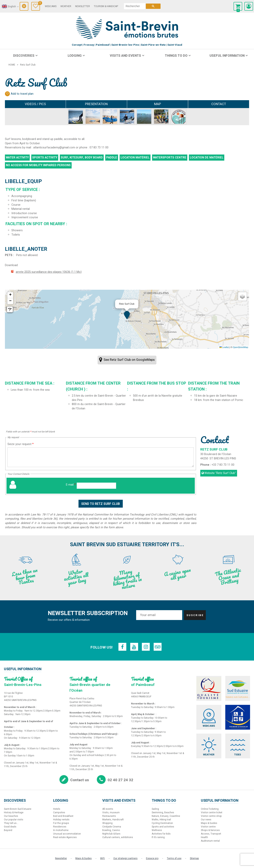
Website (220, 473)
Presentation (96, 104)
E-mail (71, 485)
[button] (127, 315)
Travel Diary (40, 3)
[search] (135, 6)
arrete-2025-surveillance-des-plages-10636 (49, 272)
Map (157, 104)
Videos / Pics (35, 104)
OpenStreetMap (240, 347)
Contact (219, 104)
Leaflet (224, 347)
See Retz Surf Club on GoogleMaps (129, 360)
